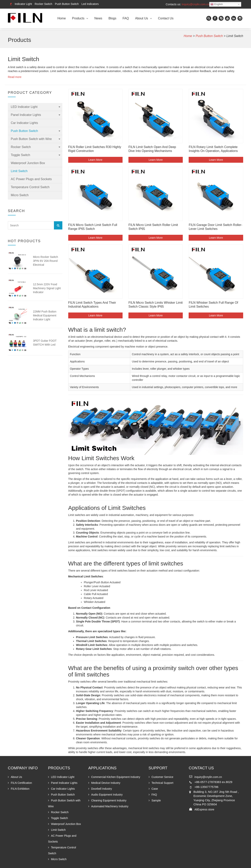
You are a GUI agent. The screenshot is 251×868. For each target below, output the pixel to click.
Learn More (95, 160)
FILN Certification (21, 783)
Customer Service (162, 777)
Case (155, 789)
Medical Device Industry (106, 783)
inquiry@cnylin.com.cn (196, 4)
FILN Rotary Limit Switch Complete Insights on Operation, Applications (213, 149)
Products (78, 18)
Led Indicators (90, 4)
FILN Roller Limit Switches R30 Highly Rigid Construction (95, 149)
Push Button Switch (67, 4)
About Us (142, 18)
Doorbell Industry (102, 789)
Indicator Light (23, 4)
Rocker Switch (43, 4)
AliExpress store (204, 809)
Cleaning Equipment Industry (109, 800)
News (98, 18)
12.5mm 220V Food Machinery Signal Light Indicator (47, 288)
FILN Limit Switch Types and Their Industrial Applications (92, 305)
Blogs (112, 18)
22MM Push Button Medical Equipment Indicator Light (45, 315)
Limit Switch (19, 171)
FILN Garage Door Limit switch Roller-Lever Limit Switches (215, 227)
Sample (156, 800)
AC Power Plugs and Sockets (31, 179)
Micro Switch (20, 195)
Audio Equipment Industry (107, 795)
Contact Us (166, 18)
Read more (15, 77)
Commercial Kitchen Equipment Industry (116, 777)
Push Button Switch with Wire (31, 139)
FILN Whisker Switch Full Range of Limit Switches (213, 305)
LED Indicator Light (24, 107)
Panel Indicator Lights (26, 115)
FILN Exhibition (20, 789)
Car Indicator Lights (24, 123)
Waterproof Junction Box (28, 163)
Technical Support (162, 783)
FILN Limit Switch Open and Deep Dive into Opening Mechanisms (152, 149)
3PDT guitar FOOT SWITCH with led (45, 343)
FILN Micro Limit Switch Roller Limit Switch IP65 (153, 227)
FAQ (126, 18)
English (217, 4)
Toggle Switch (20, 155)
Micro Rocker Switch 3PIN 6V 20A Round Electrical (45, 261)
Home (62, 18)
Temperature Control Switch (30, 187)
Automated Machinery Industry (110, 806)
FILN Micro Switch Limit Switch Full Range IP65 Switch (93, 227)
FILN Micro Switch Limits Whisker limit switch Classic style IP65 (156, 305)
